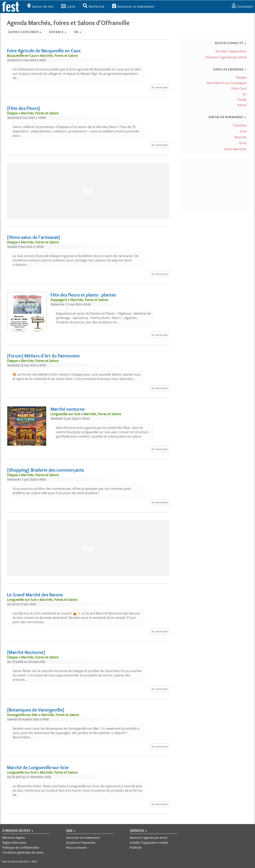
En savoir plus (160, 87)
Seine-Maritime (235, 149)
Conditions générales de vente (23, 852)
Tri (78, 32)
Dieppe (241, 77)
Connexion (242, 7)
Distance (58, 32)
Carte (68, 7)
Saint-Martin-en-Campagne (226, 83)
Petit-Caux (239, 88)
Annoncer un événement (133, 7)
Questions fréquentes (81, 842)
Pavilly (242, 100)
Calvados (240, 125)
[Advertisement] (88, 191)
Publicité (136, 847)
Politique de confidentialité (21, 847)
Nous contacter (76, 847)
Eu (245, 94)
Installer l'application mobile (149, 842)
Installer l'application (231, 51)
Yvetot (242, 105)
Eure (243, 131)
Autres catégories (25, 32)
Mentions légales (14, 838)
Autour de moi (40, 7)
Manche (241, 137)
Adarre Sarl (17, 861)
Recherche (94, 7)
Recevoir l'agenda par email (226, 57)
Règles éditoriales (14, 842)
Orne (243, 143)
